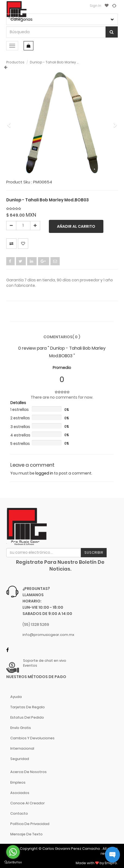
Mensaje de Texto (26, 834)
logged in (44, 473)
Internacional (22, 748)
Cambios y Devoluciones (32, 738)
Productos (15, 62)
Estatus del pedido (27, 717)
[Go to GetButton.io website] (13, 862)
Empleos (18, 782)
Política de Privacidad (30, 824)
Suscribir (94, 552)
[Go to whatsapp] (13, 852)
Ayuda (16, 697)
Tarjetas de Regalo (28, 707)
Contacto (19, 813)
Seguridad (20, 759)
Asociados (20, 793)
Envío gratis (21, 728)
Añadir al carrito (76, 226)
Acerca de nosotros (28, 772)
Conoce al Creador (28, 803)
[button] (11, 122)
